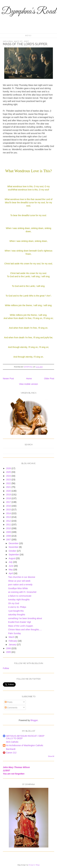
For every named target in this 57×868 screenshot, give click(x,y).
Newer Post (8, 379)
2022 (9, 483)
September (14, 555)
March (12, 637)
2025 (9, 472)
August (12, 558)
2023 (9, 480)
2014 (9, 513)
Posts (9, 702)
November (14, 547)
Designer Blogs (34, 865)
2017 (9, 502)
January (13, 645)
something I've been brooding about (25, 618)
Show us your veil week (19, 581)
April (11, 573)
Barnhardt (11, 749)
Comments (11, 708)
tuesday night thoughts (19, 600)
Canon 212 (11, 753)
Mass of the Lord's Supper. (21, 626)
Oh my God (14, 603)
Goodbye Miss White (18, 588)
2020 (9, 491)
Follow (6, 668)
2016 (9, 506)
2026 (9, 468)
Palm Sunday (15, 633)
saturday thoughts (17, 615)
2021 (9, 487)
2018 (9, 498)
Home (29, 379)
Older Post (49, 379)
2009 (9, 532)
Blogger (34, 720)
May (11, 570)
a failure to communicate (20, 596)
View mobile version (28, 384)
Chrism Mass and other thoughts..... (25, 630)
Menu (28, 36)
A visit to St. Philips (17, 607)
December (14, 543)
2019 (9, 495)
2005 (9, 652)
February (13, 641)
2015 (9, 510)
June (11, 566)
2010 (9, 528)
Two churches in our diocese (22, 577)
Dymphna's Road (29, 12)
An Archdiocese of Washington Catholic (25, 745)
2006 (9, 648)
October (13, 551)
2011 (9, 525)
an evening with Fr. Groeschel (22, 592)
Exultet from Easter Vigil (20, 622)
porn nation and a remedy (20, 585)
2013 (9, 517)
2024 (9, 476)
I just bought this (16, 611)
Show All (51, 756)
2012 (9, 521)
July (11, 562)
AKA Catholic (12, 742)
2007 (9, 540)
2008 (9, 536)
